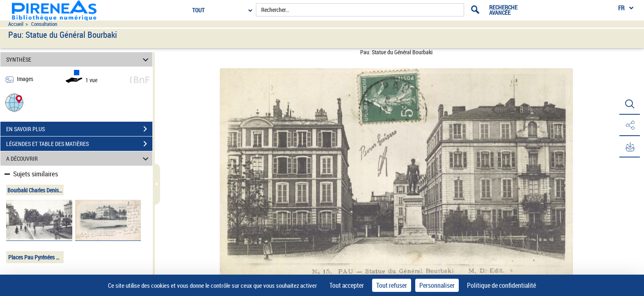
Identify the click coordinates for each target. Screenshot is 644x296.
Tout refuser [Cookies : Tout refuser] (392, 285)
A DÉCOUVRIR (79, 158)
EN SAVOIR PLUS (79, 129)
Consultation (44, 24)
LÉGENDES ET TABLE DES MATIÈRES (79, 144)
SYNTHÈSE (79, 59)
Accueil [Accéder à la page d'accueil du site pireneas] (16, 24)
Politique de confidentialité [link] (501, 285)
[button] (14, 102)
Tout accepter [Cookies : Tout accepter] (347, 285)
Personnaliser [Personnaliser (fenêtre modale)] (437, 285)
